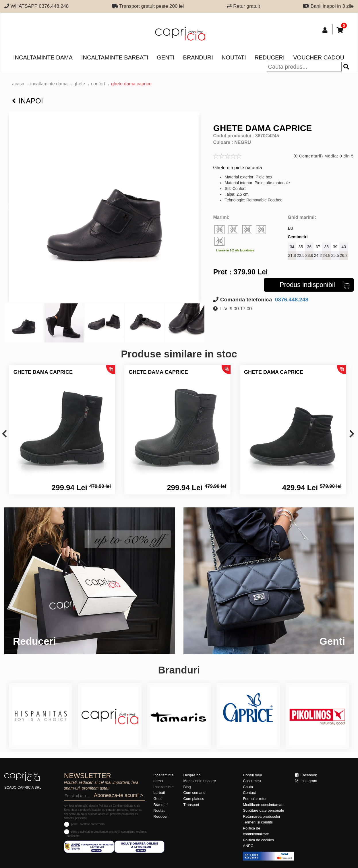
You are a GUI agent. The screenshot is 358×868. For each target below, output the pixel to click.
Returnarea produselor (262, 816)
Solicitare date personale (263, 810)
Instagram (306, 781)
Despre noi (192, 775)
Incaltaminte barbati (115, 57)
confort (98, 84)
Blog (187, 787)
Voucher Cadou (319, 57)
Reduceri (270, 57)
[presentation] (4, 434)
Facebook (306, 775)
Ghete (79, 84)
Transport (191, 805)
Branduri (198, 57)
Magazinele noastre (199, 781)
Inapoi (28, 101)
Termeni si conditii (258, 822)
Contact (249, 793)
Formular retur (255, 799)
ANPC (248, 846)
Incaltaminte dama (43, 57)
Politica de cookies (258, 840)
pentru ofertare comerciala (88, 824)
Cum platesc (193, 799)
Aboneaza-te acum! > (119, 795)
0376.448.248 (291, 300)
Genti (166, 57)
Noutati (234, 57)
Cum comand (194, 793)
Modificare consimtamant (264, 805)
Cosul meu (252, 781)
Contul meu (252, 775)
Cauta (248, 787)
